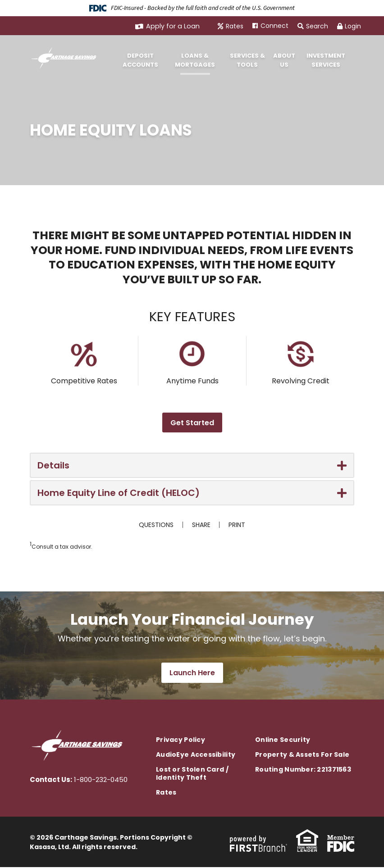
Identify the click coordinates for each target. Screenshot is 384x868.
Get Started (192, 423)
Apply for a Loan (174, 26)
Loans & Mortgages (195, 60)
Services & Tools (247, 60)
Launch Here (192, 674)
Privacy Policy (181, 741)
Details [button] (53, 465)
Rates (235, 26)
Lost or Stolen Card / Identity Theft (192, 774)
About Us (284, 60)
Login (349, 26)
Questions (156, 525)
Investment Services (326, 60)
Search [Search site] (313, 26)
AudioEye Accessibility (196, 755)
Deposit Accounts (140, 60)
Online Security (283, 741)
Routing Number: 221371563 (303, 770)
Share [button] (201, 525)
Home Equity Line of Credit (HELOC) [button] (119, 493)
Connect (274, 26)
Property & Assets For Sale (302, 755)
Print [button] (237, 525)
